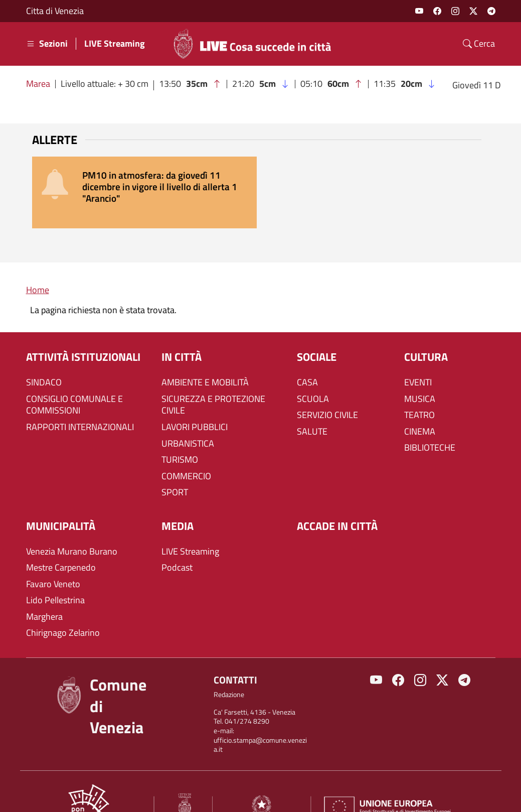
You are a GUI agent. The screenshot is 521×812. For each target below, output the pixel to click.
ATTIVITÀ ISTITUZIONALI (83, 334)
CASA (307, 359)
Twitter (473, 11)
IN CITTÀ (182, 334)
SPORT (175, 469)
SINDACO (44, 359)
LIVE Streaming (115, 44)
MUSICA (420, 375)
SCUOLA (313, 375)
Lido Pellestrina (55, 577)
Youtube (419, 11)
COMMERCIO (186, 453)
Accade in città (337, 503)
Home (38, 267)
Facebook (437, 11)
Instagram (455, 11)
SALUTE (312, 409)
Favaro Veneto (53, 561)
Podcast (177, 545)
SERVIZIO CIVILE (327, 392)
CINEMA (420, 409)
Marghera (44, 594)
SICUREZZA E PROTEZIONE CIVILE (213, 381)
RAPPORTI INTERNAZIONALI (80, 404)
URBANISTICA (188, 420)
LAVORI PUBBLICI (195, 404)
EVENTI (418, 359)
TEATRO (419, 392)
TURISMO (180, 437)
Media (178, 503)
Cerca (479, 44)
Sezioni (47, 44)
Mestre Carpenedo (61, 545)
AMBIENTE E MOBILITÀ (205, 359)
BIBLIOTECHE (430, 425)
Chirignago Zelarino (63, 610)
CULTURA (426, 334)
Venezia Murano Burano (72, 528)
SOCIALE (317, 334)
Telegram (491, 11)
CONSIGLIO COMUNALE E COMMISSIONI (74, 381)
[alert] (261, 181)
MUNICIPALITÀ (61, 503)
